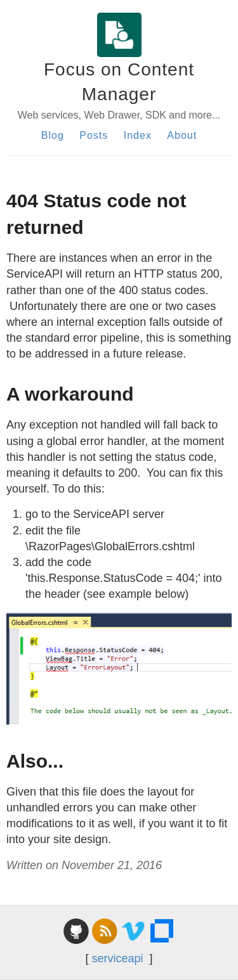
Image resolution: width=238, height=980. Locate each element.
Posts (94, 135)
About (182, 135)
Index (138, 135)
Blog (53, 135)
